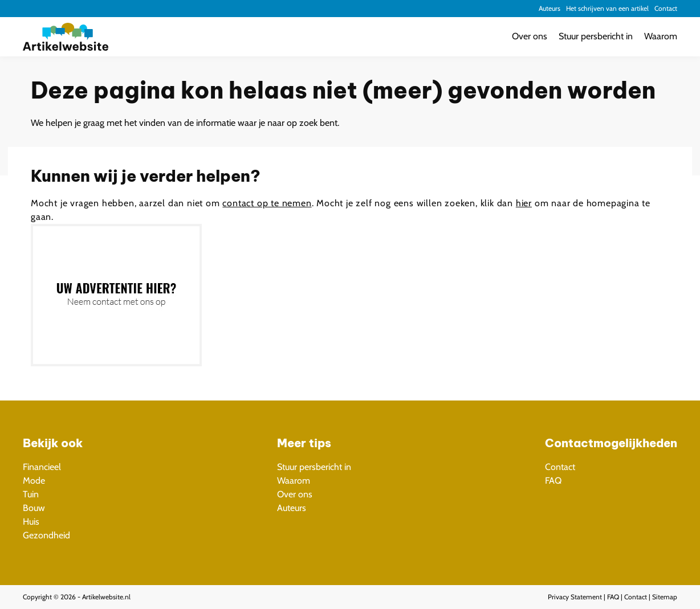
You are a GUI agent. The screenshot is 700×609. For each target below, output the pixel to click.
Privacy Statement (575, 597)
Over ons (530, 36)
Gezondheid (46, 535)
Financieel (42, 467)
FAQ (553, 481)
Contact (666, 8)
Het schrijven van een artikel (607, 8)
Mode (34, 481)
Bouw (34, 508)
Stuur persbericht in (596, 36)
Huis (31, 522)
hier (524, 203)
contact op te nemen (267, 203)
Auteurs (550, 8)
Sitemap (665, 597)
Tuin (31, 494)
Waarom (661, 36)
